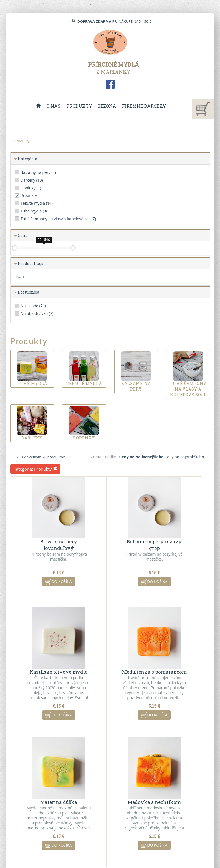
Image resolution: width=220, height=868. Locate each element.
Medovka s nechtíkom (177, 668)
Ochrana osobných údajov (78, 822)
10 (151, 753)
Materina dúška (110, 668)
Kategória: (36, 469)
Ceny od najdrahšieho (184, 457)
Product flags (31, 263)
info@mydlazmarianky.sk (35, 812)
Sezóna (107, 106)
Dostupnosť (29, 292)
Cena (23, 235)
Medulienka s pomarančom (44, 671)
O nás (54, 106)
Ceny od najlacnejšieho (142, 457)
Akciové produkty (129, 806)
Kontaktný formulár (183, 799)
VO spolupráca (74, 812)
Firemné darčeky (144, 106)
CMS (131, 847)
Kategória (27, 159)
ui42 (160, 847)
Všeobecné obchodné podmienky (80, 802)
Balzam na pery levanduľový (44, 541)
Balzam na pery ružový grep (110, 541)
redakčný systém (100, 847)
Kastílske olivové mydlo (177, 541)
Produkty (79, 106)
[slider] (15, 248)
